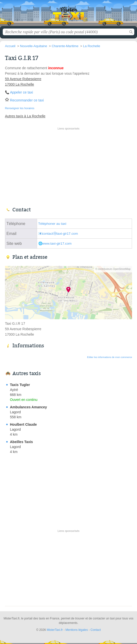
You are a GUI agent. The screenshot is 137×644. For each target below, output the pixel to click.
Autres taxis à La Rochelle (25, 116)
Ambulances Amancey (28, 407)
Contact (96, 630)
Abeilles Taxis (21, 442)
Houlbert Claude (23, 424)
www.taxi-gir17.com (57, 243)
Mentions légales (77, 630)
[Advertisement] (69, 166)
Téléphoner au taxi (52, 224)
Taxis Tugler (20, 385)
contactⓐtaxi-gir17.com (60, 234)
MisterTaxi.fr (69, 15)
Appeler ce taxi (22, 92)
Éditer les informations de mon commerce (110, 357)
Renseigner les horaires (20, 108)
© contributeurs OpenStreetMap (113, 269)
